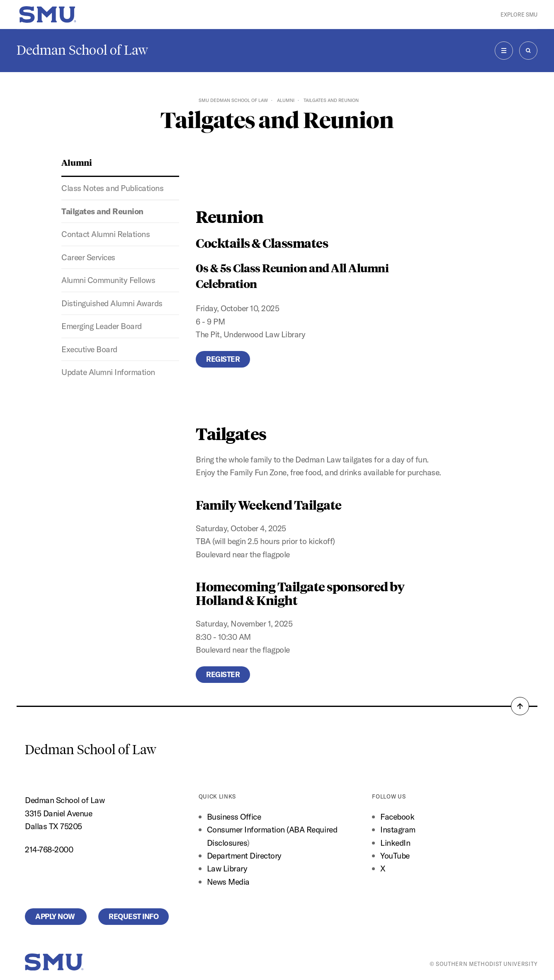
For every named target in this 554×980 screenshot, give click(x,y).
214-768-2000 (49, 849)
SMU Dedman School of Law (233, 100)
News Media (228, 882)
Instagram (398, 829)
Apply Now (56, 916)
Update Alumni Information (108, 372)
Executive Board (89, 349)
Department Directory (244, 855)
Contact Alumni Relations (106, 234)
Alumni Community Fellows (108, 280)
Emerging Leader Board (102, 326)
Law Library (227, 868)
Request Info (134, 916)
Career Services (88, 257)
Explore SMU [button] (519, 15)
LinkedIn (395, 843)
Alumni (286, 100)
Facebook (397, 817)
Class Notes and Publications (112, 188)
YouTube (395, 855)
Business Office (234, 817)
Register (223, 359)
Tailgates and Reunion (102, 211)
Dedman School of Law (82, 50)
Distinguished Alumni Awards (112, 303)
